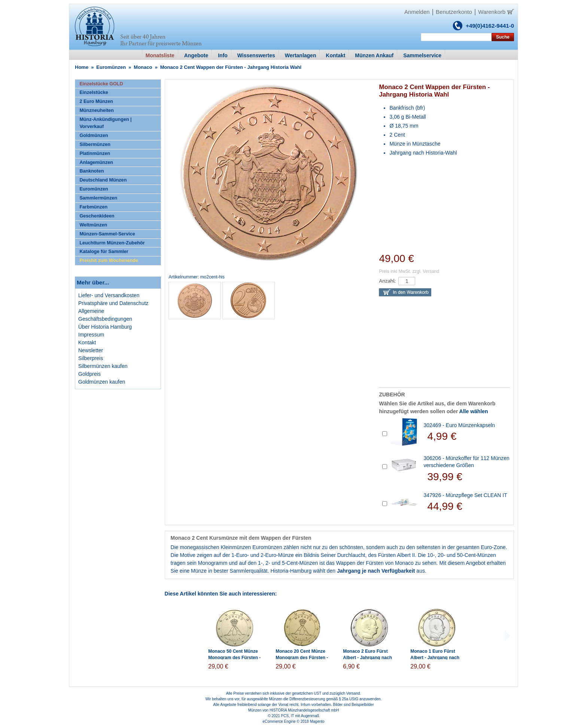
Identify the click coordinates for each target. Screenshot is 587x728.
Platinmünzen (95, 153)
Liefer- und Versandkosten (109, 295)
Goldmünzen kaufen (102, 382)
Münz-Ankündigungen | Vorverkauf (105, 123)
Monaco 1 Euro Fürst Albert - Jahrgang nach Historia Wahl (435, 658)
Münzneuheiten (97, 110)
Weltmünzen (93, 225)
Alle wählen (474, 411)
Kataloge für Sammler (104, 252)
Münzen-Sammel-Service (107, 234)
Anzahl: (387, 281)
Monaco (143, 67)
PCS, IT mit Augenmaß (300, 716)
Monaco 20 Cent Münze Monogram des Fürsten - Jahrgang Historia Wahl (302, 658)
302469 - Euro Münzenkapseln (459, 425)
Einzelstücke (94, 92)
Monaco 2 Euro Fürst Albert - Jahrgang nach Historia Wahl (367, 658)
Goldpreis (89, 374)
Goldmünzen (94, 135)
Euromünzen (111, 67)
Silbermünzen (95, 144)
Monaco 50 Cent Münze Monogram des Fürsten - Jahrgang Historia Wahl (234, 658)
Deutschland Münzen (103, 180)
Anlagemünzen (96, 162)
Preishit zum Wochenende (109, 261)
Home (82, 67)
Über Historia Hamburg (105, 327)
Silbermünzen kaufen (103, 366)
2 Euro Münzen (96, 101)
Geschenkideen (97, 216)
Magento (317, 721)
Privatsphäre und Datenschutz (113, 303)
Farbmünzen (93, 207)
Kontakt (87, 342)
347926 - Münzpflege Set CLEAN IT (465, 495)
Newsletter (91, 350)
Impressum (91, 335)
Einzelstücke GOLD (101, 84)
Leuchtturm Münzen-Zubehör (112, 243)
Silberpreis (91, 358)
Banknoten (92, 171)
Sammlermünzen (98, 198)
